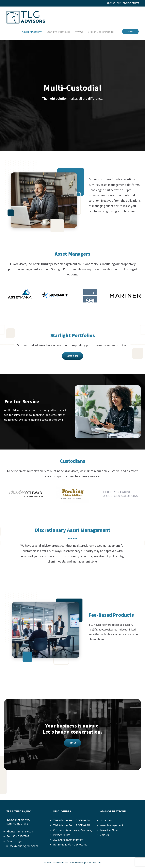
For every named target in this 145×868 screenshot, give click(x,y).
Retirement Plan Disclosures (71, 844)
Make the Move (110, 830)
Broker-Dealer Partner (100, 32)
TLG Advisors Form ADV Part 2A (74, 820)
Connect (130, 32)
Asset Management (112, 825)
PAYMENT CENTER (130, 3)
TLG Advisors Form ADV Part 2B (74, 825)
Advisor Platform (29, 32)
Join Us (105, 835)
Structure (106, 820)
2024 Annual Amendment (69, 840)
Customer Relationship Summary (74, 830)
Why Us (76, 32)
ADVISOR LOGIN (110, 3)
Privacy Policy (62, 835)
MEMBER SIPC (77, 863)
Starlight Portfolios (56, 32)
